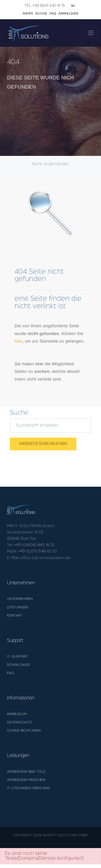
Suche (41, 13)
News (28, 13)
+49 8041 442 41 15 (45, 6)
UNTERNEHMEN (20, 599)
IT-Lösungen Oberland (28, 788)
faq (53, 13)
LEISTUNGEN (18, 608)
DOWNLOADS (18, 665)
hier (18, 341)
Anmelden (68, 13)
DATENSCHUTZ (19, 723)
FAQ (11, 673)
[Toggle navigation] (91, 33)
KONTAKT (15, 616)
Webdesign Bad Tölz (26, 772)
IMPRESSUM (17, 714)
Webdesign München (26, 780)
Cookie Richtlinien (24, 731)
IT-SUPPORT (17, 657)
